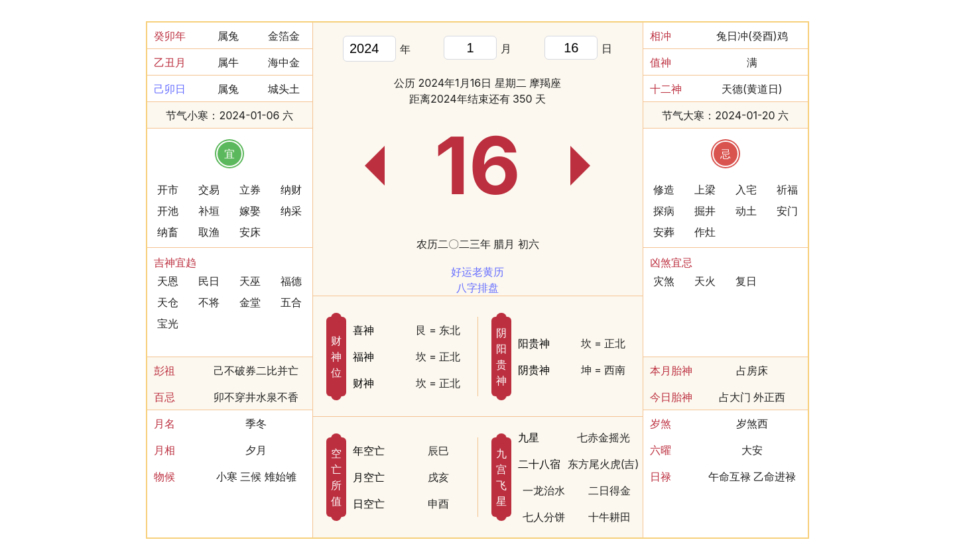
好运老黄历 (477, 272)
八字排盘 (477, 288)
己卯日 (170, 89)
